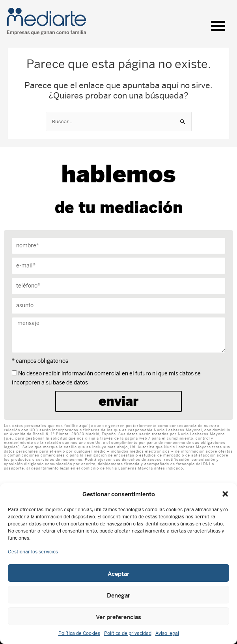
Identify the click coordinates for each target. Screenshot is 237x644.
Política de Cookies (79, 633)
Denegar (118, 595)
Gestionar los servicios (33, 552)
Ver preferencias (118, 616)
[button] (225, 494)
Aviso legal (167, 633)
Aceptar (118, 573)
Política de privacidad (128, 633)
